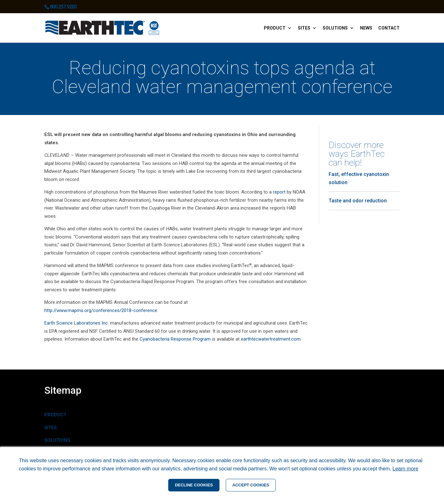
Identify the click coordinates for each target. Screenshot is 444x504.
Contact (389, 28)
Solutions (335, 28)
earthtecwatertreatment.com (271, 339)
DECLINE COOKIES (194, 485)
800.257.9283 (63, 7)
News (366, 28)
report (279, 192)
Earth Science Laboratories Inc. (77, 323)
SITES (50, 428)
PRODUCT (55, 415)
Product (275, 28)
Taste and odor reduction (358, 201)
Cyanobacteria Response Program (175, 339)
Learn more (405, 469)
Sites (304, 28)
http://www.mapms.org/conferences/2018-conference (101, 310)
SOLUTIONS (57, 440)
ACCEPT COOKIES (251, 485)
